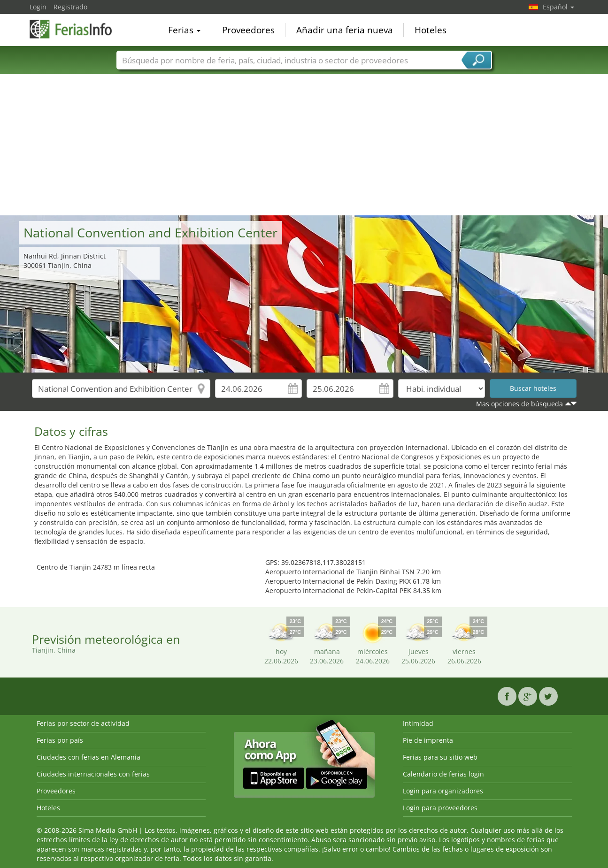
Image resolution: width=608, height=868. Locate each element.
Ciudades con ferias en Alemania (89, 757)
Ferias (184, 30)
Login (38, 7)
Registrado (70, 7)
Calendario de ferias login (443, 774)
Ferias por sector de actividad (83, 723)
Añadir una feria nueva (345, 30)
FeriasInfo (77, 29)
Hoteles (431, 30)
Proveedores (248, 30)
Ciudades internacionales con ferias (93, 774)
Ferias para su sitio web (440, 757)
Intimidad (418, 723)
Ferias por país (60, 740)
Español (558, 7)
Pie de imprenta (428, 740)
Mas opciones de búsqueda (519, 404)
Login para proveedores (440, 808)
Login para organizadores (443, 791)
